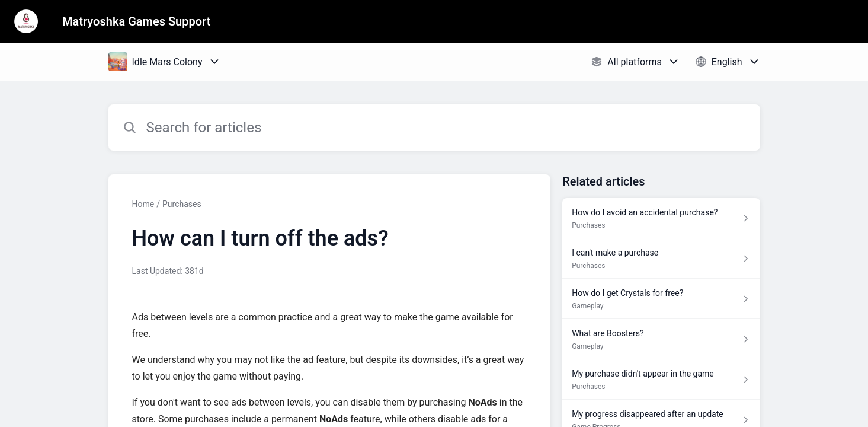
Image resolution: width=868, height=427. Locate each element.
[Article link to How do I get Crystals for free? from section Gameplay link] (661, 299)
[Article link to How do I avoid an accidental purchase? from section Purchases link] (661, 218)
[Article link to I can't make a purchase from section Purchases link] (661, 259)
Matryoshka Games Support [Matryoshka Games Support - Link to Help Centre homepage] (137, 21)
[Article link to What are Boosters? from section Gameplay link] (661, 339)
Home (143, 204)
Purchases (182, 204)
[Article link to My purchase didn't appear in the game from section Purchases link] (661, 380)
